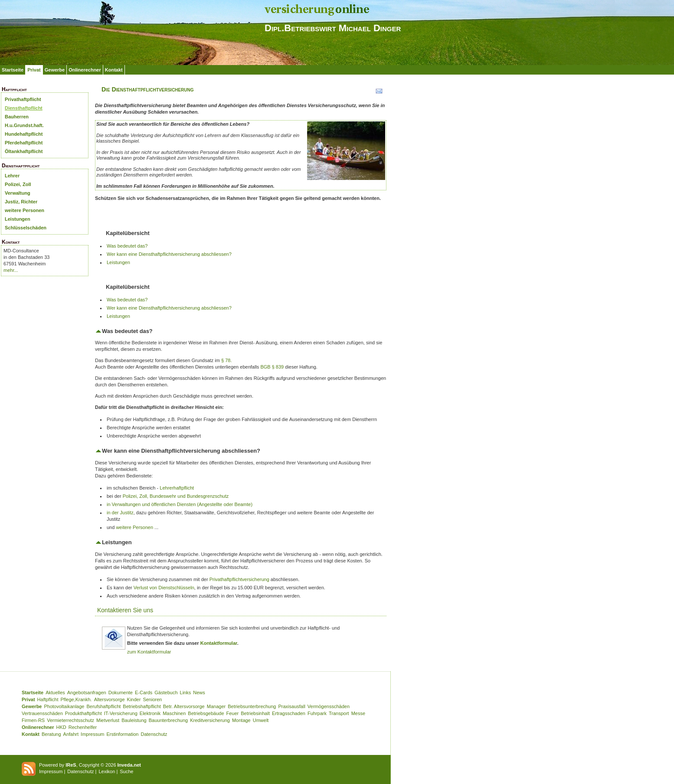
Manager (216, 706)
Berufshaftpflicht (103, 706)
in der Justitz (120, 513)
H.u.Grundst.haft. (24, 125)
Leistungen (18, 219)
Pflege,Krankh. (76, 699)
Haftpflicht (48, 699)
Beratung (51, 734)
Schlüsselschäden (26, 228)
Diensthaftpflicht (24, 108)
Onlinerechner (85, 70)
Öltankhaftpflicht (24, 151)
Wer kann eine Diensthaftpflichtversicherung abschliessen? (169, 254)
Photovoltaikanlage (64, 706)
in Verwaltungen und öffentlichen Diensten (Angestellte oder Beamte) (180, 504)
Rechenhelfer (83, 727)
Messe (358, 713)
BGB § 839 (272, 367)
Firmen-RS (33, 720)
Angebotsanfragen (87, 693)
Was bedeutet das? (127, 246)
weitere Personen (25, 210)
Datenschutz (154, 734)
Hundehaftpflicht (24, 134)
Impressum (92, 734)
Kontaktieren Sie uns (125, 610)
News (199, 693)
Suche (126, 771)
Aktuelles (55, 693)
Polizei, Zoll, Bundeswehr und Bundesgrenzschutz (176, 496)
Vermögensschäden (329, 706)
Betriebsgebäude (206, 713)
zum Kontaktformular (149, 652)
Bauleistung (134, 720)
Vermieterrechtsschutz (70, 720)
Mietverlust (108, 720)
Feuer (233, 713)
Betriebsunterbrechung (252, 706)
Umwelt (261, 720)
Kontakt (114, 70)
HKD (61, 727)
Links (186, 693)
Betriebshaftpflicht (142, 706)
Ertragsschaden (289, 713)
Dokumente (121, 693)
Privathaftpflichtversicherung (239, 579)
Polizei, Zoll (18, 184)
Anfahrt (71, 734)
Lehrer (12, 176)
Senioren (152, 699)
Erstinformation (122, 734)
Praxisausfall (291, 706)
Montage (241, 720)
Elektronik (150, 713)
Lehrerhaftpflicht (177, 488)
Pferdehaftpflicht (24, 143)
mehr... (11, 270)
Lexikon (107, 771)
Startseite (13, 70)
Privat (34, 70)
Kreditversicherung (210, 720)
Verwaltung (18, 193)
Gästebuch (166, 693)
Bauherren (17, 117)
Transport (339, 713)
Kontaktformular (219, 643)
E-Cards (144, 693)
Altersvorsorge (110, 699)
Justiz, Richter (21, 202)
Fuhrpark (317, 713)
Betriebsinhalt (255, 713)
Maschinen (174, 713)
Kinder (134, 699)
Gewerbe (55, 70)
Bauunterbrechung (168, 720)
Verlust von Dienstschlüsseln (164, 588)
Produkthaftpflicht (83, 713)
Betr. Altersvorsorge (184, 706)
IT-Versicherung (121, 713)
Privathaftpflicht (23, 99)
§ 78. (226, 360)
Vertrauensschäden (42, 713)
